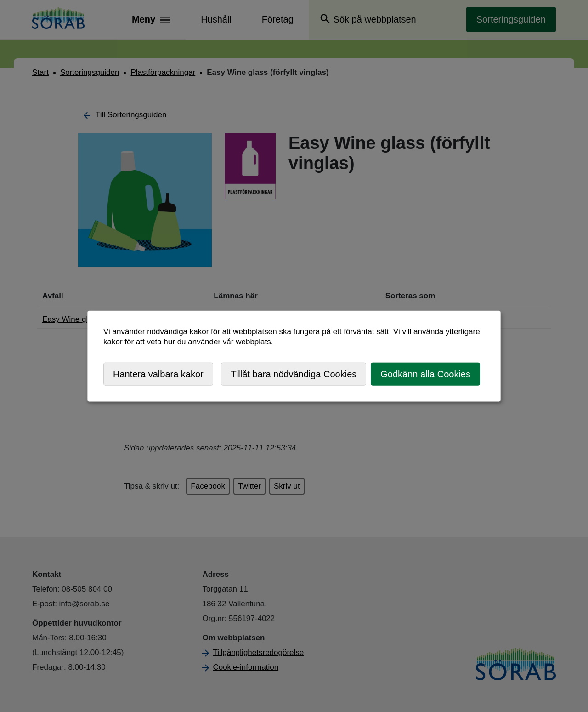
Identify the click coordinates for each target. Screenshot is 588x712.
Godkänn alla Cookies (425, 374)
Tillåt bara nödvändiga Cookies (294, 374)
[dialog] (294, 356)
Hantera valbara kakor (158, 374)
